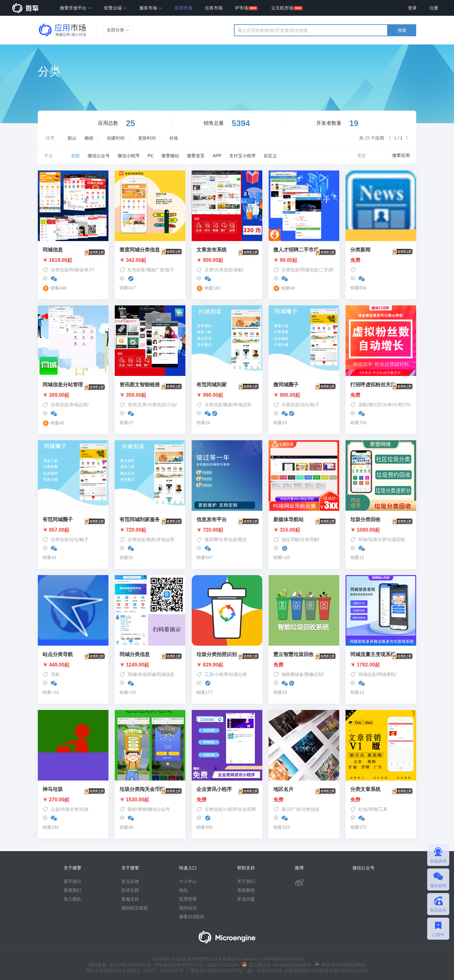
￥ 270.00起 (73, 800)
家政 (228, 405)
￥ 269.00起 (73, 395)
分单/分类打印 (397, 405)
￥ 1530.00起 (150, 800)
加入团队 (73, 899)
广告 (296, 809)
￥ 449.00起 (73, 665)
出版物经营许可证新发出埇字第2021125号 (325, 971)
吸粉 (132, 809)
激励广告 (155, 270)
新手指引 (73, 881)
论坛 (305, 405)
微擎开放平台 (76, 8)
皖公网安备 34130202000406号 (277, 965)
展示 (286, 809)
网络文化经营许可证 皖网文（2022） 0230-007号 (135, 971)
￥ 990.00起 (227, 395)
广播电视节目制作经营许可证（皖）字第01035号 (233, 971)
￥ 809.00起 (227, 260)
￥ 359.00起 (150, 395)
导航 (55, 674)
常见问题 (246, 899)
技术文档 (130, 890)
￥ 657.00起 (73, 530)
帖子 (84, 539)
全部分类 (118, 30)
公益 (55, 809)
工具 (209, 674)
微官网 (211, 539)
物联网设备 (293, 674)
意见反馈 (130, 881)
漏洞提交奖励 (135, 908)
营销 (142, 809)
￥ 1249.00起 (150, 665)
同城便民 (386, 674)
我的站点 (188, 908)
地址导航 (290, 539)
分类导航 (309, 539)
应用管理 (188, 899)
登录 (412, 8)
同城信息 (309, 270)
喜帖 (363, 405)
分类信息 (60, 270)
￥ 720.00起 (150, 530)
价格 (174, 138)
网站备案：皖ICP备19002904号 (120, 965)
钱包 (183, 890)
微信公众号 (159, 809)
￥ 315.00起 (304, 530)
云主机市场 (282, 8)
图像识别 (314, 674)
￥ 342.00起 (150, 260)
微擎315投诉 (192, 917)
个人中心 (188, 881)
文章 (209, 270)
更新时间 (147, 138)
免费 (381, 260)
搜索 (402, 30)
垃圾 (84, 809)
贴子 (170, 270)
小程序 (221, 674)
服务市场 (151, 8)
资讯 (132, 405)
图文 (242, 539)
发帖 (238, 270)
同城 (74, 270)
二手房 (326, 270)
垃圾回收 (396, 539)
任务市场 (214, 8)
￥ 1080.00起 (381, 530)
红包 (363, 809)
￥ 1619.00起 (73, 260)
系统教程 (246, 890)
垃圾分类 (377, 539)
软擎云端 (115, 8)
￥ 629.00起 (227, 665)
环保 (363, 539)
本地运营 (79, 405)
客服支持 (130, 899)
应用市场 (183, 8)
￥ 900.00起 (304, 395)
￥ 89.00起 (304, 260)
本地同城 (147, 674)
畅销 (89, 138)
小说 (171, 405)
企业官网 (247, 809)
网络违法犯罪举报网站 (340, 965)
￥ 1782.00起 (381, 665)
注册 (434, 8)
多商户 (86, 270)
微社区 (375, 405)
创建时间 (116, 138)
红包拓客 (137, 270)
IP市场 (242, 8)
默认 (72, 138)
